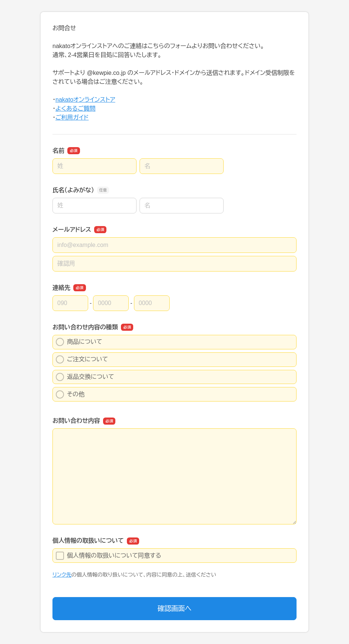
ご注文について (82, 359)
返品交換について (85, 377)
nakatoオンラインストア (85, 100)
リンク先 (62, 575)
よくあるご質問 (76, 109)
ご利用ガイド (72, 118)
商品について (79, 342)
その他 (70, 394)
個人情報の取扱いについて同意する (108, 556)
